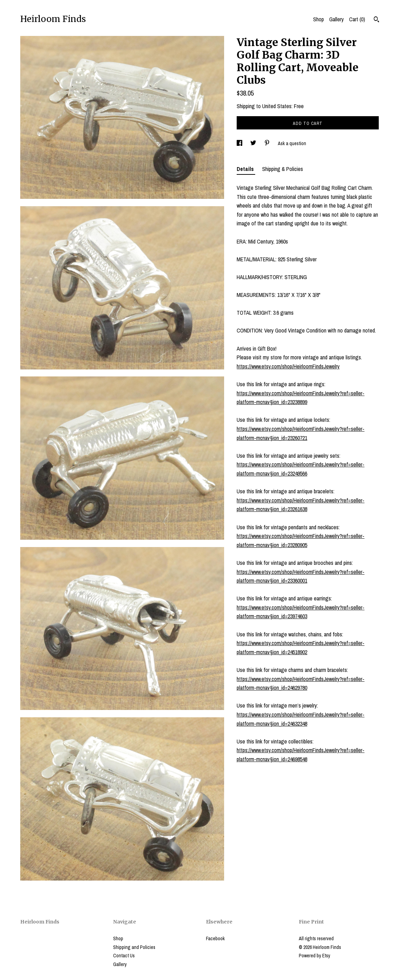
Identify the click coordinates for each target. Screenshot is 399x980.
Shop (319, 19)
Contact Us (124, 956)
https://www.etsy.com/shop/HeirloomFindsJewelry (288, 366)
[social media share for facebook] (240, 143)
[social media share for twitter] (254, 143)
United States (277, 106)
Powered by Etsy (315, 956)
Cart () (357, 19)
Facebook (215, 938)
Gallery (337, 19)
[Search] (376, 20)
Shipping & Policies (283, 169)
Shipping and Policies (134, 947)
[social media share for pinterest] (268, 143)
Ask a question (292, 143)
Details (246, 169)
